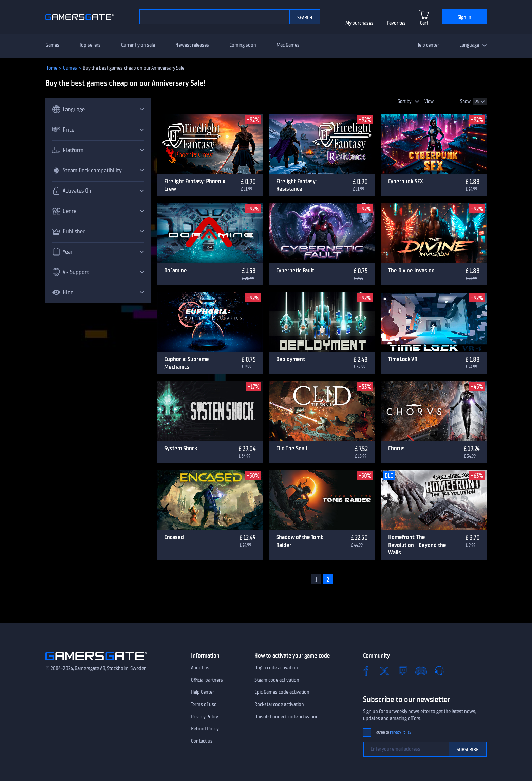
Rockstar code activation (279, 704)
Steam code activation (277, 680)
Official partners (207, 680)
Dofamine (176, 270)
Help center (428, 45)
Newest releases (192, 45)
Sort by (405, 102)
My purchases (359, 23)
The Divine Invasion (411, 270)
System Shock (181, 448)
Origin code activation (276, 668)
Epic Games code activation (282, 692)
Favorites (396, 23)
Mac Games (288, 45)
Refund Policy (205, 729)
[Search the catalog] (214, 17)
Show (465, 102)
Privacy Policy (205, 717)
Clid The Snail (292, 448)
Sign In (464, 17)
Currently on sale (138, 45)
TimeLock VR (403, 359)
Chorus (396, 448)
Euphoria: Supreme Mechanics (187, 363)
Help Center (203, 692)
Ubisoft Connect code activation (287, 717)
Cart (424, 23)
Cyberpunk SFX (406, 181)
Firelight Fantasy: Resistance (296, 185)
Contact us (202, 741)
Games (52, 45)
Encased (174, 537)
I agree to (393, 732)
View (429, 102)
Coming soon (243, 45)
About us (200, 668)
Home (51, 68)
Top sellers (90, 45)
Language (469, 45)
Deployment (291, 359)
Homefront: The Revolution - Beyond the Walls (417, 545)
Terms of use (204, 704)
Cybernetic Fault (295, 270)
